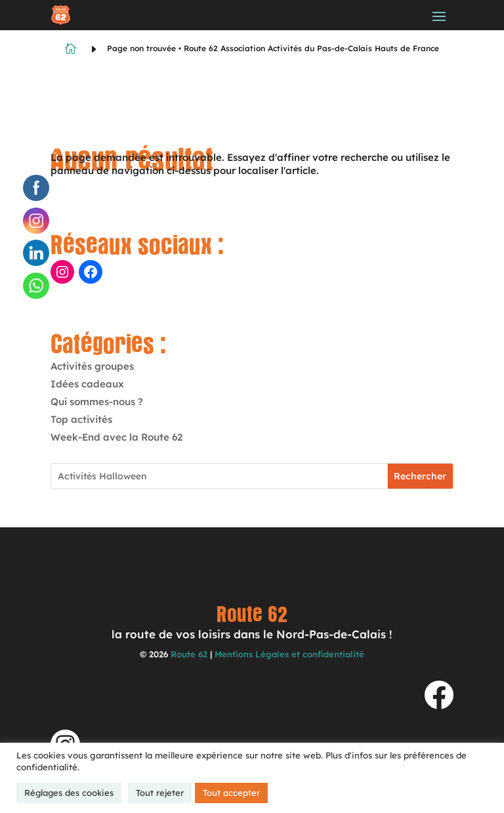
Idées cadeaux (87, 384)
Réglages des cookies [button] (69, 793)
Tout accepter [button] (231, 793)
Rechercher (420, 476)
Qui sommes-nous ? (97, 402)
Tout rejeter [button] (160, 793)
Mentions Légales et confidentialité (289, 654)
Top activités (81, 419)
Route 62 (189, 654)
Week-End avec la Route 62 (116, 437)
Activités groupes (92, 366)
